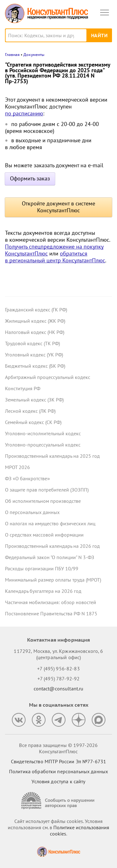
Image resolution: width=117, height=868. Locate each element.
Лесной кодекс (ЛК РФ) (30, 411)
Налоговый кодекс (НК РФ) (35, 332)
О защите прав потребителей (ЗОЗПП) (47, 490)
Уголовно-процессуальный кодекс (43, 445)
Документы (34, 55)
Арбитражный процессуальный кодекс (48, 377)
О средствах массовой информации (44, 535)
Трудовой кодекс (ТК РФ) (32, 343)
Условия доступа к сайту (58, 781)
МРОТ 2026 (17, 467)
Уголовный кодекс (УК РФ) (34, 355)
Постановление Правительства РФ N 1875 (51, 613)
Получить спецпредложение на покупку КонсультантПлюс (54, 250)
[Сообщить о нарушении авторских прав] (59, 801)
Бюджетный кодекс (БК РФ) (35, 366)
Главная (12, 55)
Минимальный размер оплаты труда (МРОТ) (53, 580)
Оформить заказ (30, 178)
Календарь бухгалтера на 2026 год (43, 591)
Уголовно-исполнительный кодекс (43, 433)
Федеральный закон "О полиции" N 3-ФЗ (50, 557)
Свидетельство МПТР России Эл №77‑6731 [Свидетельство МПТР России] (58, 761)
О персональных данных (32, 512)
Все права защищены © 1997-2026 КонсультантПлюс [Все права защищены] (58, 748)
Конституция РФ (23, 388)
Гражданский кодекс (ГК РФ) (36, 310)
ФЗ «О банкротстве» (27, 478)
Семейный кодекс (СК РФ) (33, 422)
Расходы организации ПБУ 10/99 (42, 568)
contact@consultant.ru (59, 689)
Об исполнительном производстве (43, 501)
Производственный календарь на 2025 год (52, 456)
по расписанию (24, 113)
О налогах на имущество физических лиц (50, 523)
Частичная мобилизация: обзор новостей (51, 602)
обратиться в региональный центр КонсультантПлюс (55, 257)
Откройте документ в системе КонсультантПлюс (58, 207)
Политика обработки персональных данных (58, 771)
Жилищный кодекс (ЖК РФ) (35, 321)
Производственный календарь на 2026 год (52, 546)
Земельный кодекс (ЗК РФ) (34, 400)
